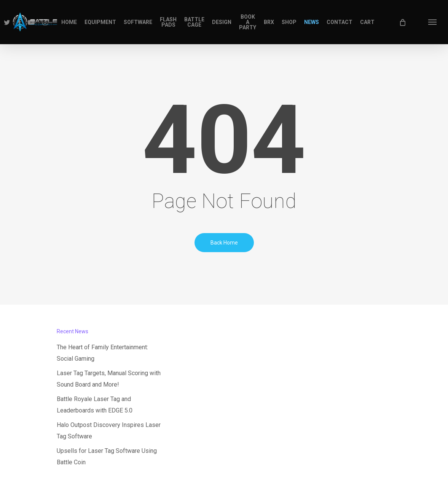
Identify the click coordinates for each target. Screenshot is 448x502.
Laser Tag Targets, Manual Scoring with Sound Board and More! (109, 379)
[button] (433, 22)
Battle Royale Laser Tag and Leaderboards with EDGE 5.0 (95, 405)
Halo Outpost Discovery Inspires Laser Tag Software (109, 431)
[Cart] (402, 22)
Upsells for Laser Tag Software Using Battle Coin (107, 456)
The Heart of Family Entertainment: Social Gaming (102, 353)
